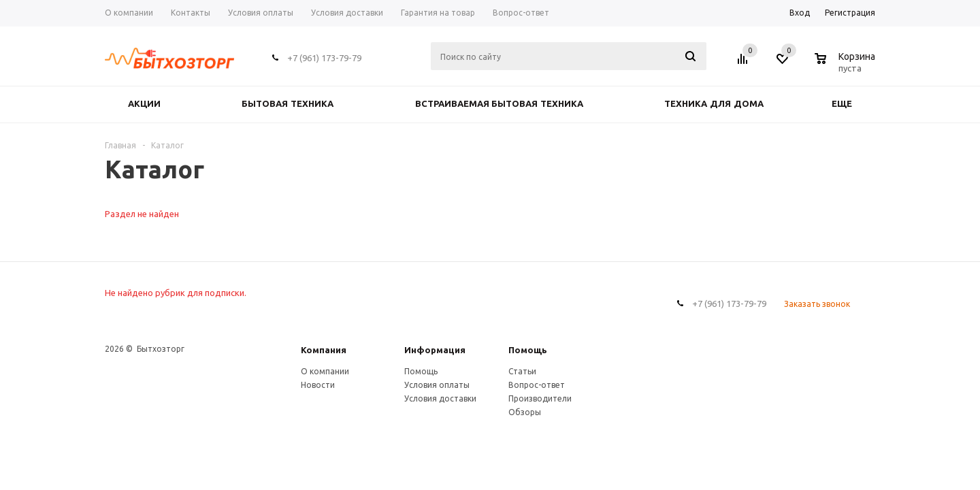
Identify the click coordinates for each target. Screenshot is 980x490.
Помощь (528, 350)
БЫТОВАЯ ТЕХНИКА (288, 104)
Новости (318, 385)
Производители (540, 398)
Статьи (522, 371)
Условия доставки (440, 398)
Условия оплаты (437, 385)
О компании (325, 371)
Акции (144, 104)
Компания (324, 350)
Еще (848, 104)
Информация (435, 350)
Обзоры (525, 412)
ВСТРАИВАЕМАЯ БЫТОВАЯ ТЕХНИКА (499, 104)
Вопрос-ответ (537, 385)
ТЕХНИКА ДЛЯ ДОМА (714, 104)
